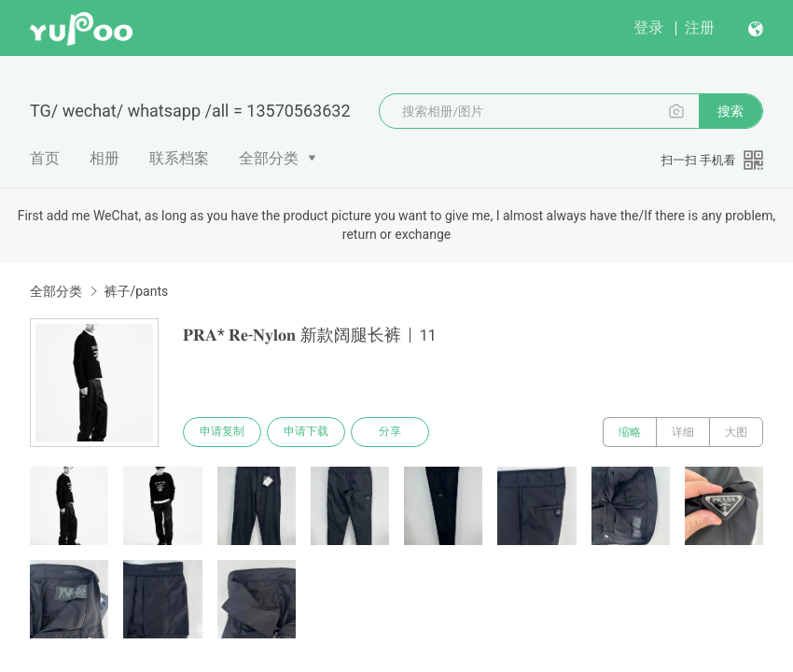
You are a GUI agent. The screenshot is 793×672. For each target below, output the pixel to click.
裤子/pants (136, 291)
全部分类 (269, 158)
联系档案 (179, 158)
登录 (648, 28)
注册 (700, 28)
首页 (45, 158)
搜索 (730, 111)
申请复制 (222, 432)
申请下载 (306, 432)
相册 (104, 158)
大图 (736, 432)
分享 (390, 432)
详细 (683, 432)
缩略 (630, 432)
